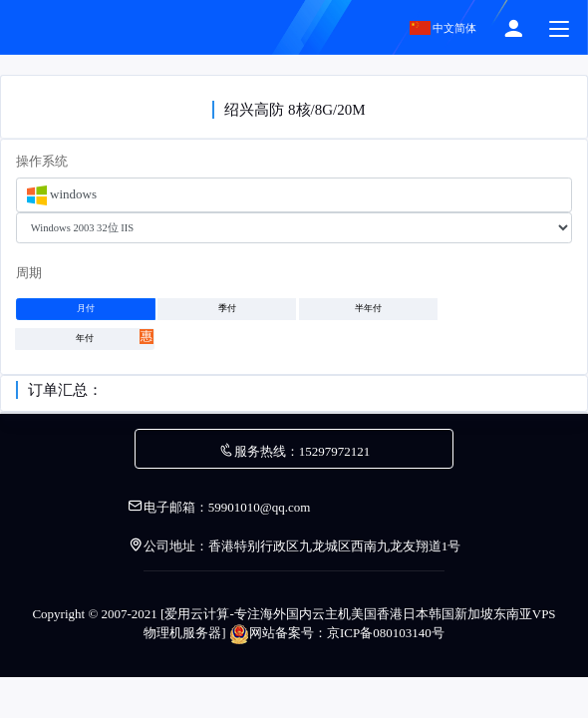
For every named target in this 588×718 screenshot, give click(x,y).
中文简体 (443, 28)
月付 (86, 309)
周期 (29, 273)
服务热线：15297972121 (294, 451)
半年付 (368, 309)
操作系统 (42, 161)
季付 (227, 309)
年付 (115, 337)
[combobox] (294, 195)
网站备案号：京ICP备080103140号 (337, 633)
